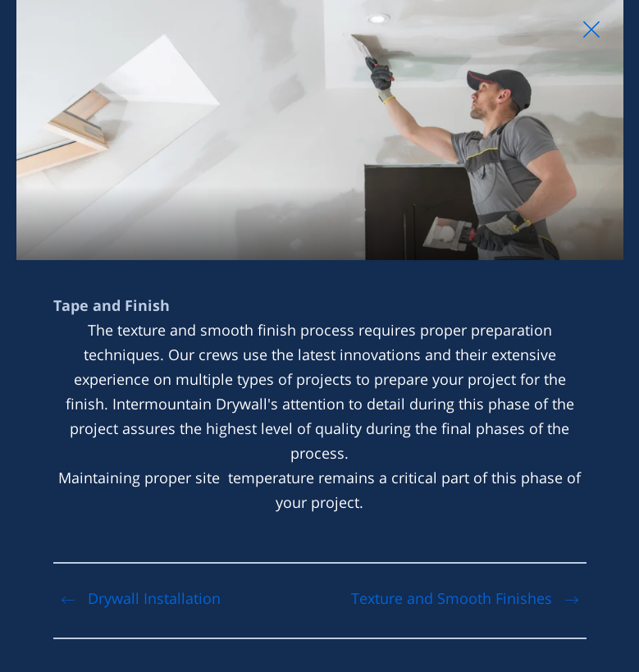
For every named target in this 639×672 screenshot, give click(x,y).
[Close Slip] (591, 30)
